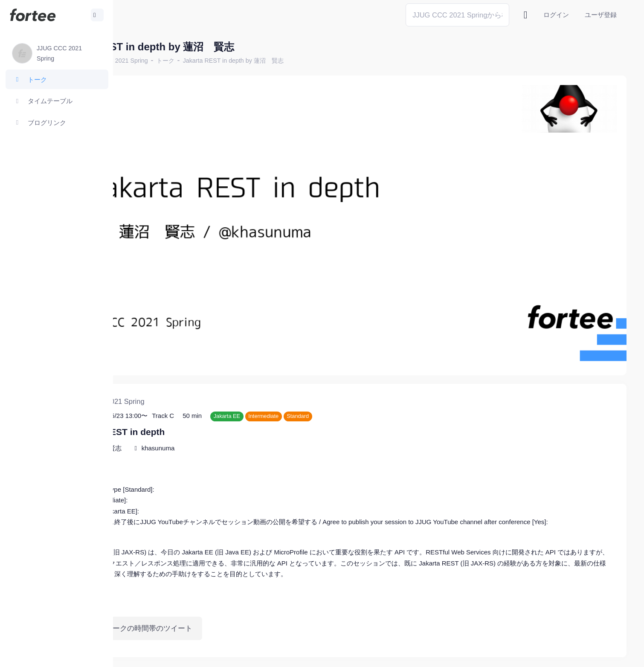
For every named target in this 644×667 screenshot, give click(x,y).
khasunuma (233, 409)
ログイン (556, 15)
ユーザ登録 (601, 15)
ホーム (141, 61)
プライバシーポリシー (593, 654)
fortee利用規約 (527, 654)
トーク (241, 61)
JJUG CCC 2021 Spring (191, 61)
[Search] (457, 15)
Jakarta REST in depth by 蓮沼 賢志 (308, 61)
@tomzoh (280, 654)
